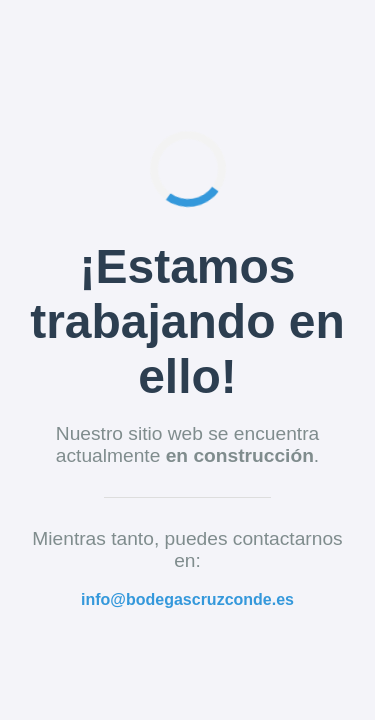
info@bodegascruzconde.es (187, 599)
